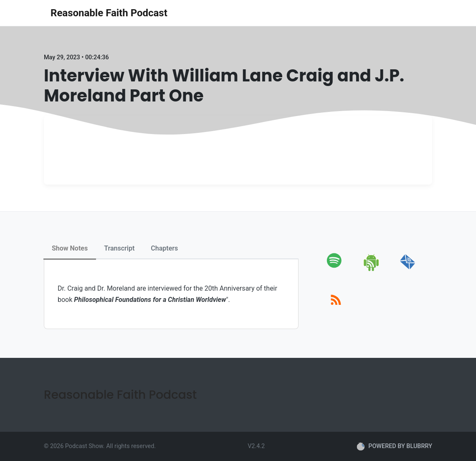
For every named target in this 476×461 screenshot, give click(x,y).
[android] (372, 270)
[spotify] (336, 270)
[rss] (336, 309)
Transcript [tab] (119, 248)
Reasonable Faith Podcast (109, 13)
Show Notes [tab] (70, 248)
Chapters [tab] (164, 248)
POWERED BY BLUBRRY (394, 446)
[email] (408, 270)
